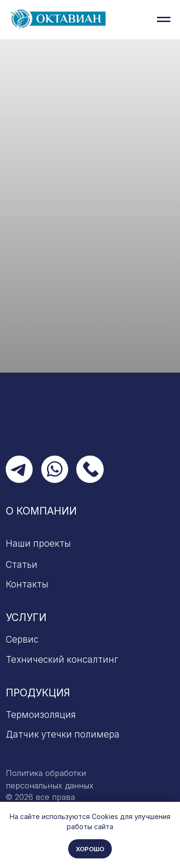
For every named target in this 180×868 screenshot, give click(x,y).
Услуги (26, 617)
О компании (41, 511)
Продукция (38, 693)
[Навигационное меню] (164, 20)
